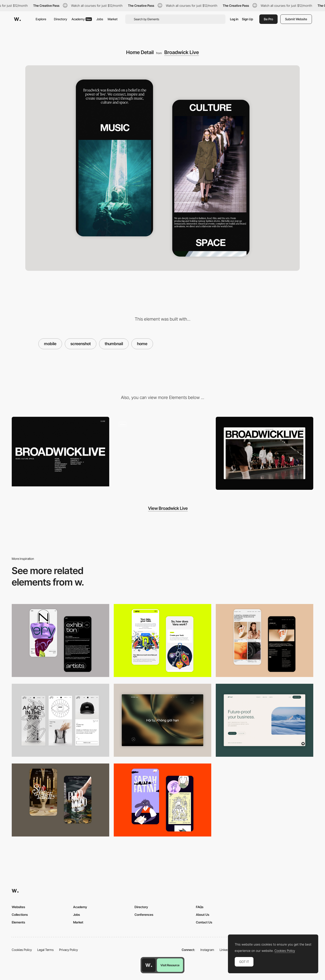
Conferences (144, 915)
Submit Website (296, 19)
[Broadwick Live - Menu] (60, 452)
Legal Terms (45, 950)
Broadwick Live (182, 52)
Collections (20, 915)
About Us (203, 915)
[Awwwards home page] (149, 965)
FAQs (200, 907)
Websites (18, 907)
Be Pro (268, 19)
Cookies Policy (22, 950)
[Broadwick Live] (162, 452)
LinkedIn (225, 950)
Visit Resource (170, 965)
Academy (82, 19)
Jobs (100, 19)
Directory (60, 19)
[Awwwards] (17, 19)
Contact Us (204, 922)
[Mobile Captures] (162, 640)
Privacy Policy (68, 950)
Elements (18, 922)
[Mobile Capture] (60, 640)
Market (113, 19)
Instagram (207, 950)
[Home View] (265, 453)
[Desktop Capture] (265, 720)
